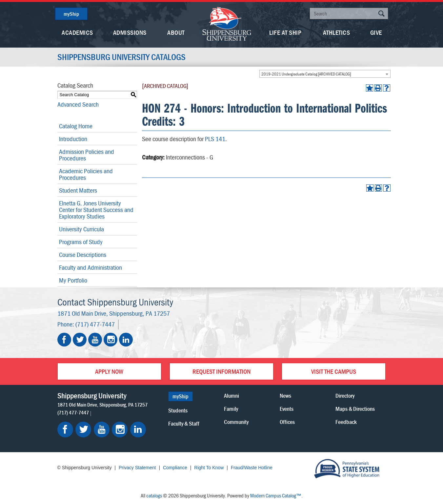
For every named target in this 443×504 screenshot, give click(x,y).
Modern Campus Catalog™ (276, 495)
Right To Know (209, 468)
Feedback (346, 422)
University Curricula (81, 229)
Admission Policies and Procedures (87, 155)
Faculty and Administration (91, 267)
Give (376, 32)
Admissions (130, 32)
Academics (77, 32)
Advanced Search (78, 104)
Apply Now (109, 371)
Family (231, 409)
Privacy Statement (137, 468)
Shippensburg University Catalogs (121, 57)
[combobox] (325, 74)
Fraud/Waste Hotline (252, 468)
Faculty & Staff (184, 423)
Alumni (232, 396)
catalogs (154, 495)
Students (178, 410)
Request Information (221, 371)
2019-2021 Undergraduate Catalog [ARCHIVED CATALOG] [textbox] (306, 74)
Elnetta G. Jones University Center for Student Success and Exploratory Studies (96, 210)
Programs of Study (81, 242)
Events (287, 409)
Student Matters (78, 190)
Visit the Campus (334, 371)
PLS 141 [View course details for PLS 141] (215, 139)
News (285, 396)
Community (236, 422)
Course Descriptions (83, 254)
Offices (287, 422)
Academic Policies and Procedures (86, 174)
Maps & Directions (355, 409)
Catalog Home (76, 126)
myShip (71, 14)
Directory (345, 396)
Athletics (337, 32)
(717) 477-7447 (95, 324)
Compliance (175, 468)
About (176, 32)
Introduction (73, 139)
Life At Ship (285, 32)
